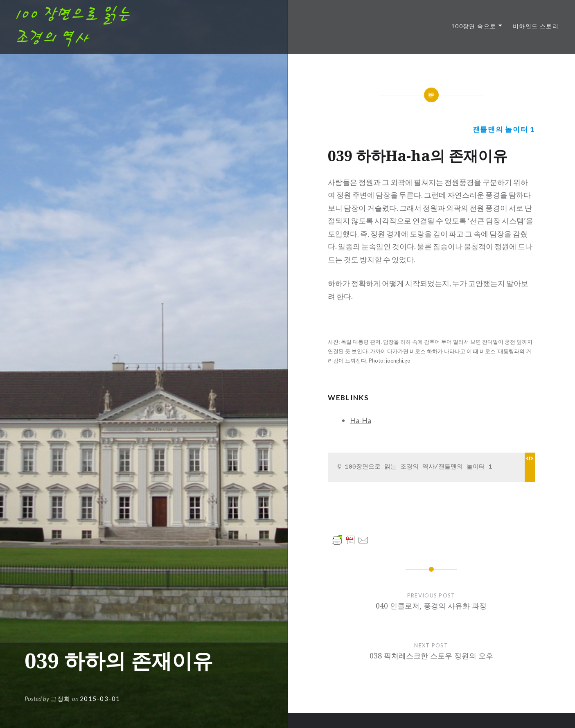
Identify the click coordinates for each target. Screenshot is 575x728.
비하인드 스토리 (536, 26)
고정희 (61, 699)
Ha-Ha (361, 420)
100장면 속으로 (474, 26)
